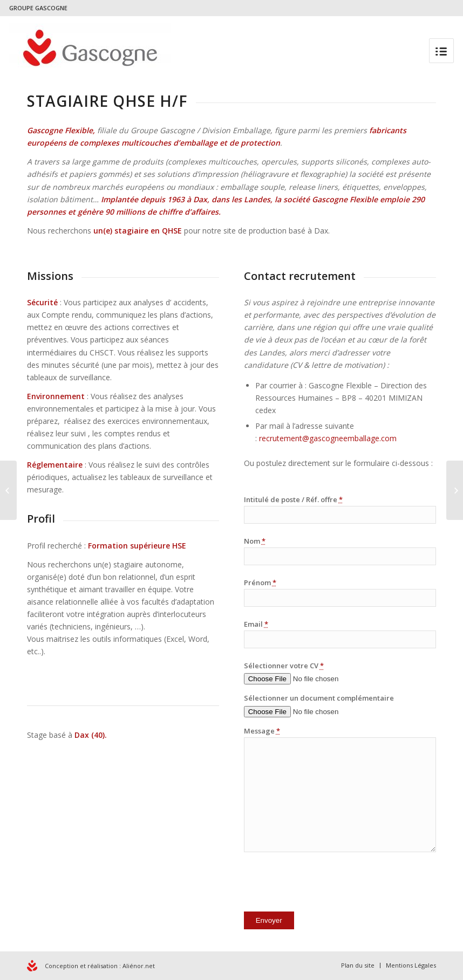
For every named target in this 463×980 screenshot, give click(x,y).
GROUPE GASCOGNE (38, 8)
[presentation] (326, 884)
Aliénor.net (139, 966)
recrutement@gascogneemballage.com (328, 438)
